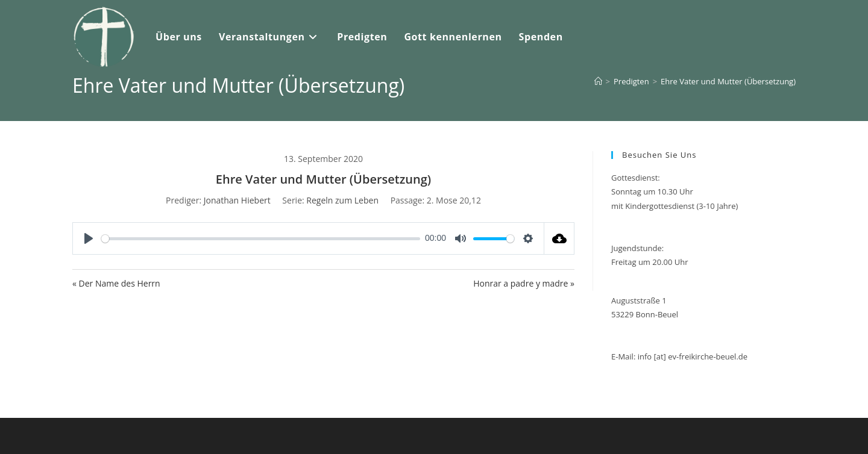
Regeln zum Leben (342, 200)
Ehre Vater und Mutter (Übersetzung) (728, 81)
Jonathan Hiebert (237, 200)
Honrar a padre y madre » (524, 283)
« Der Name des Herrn (116, 283)
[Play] (89, 238)
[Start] (598, 81)
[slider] (261, 239)
